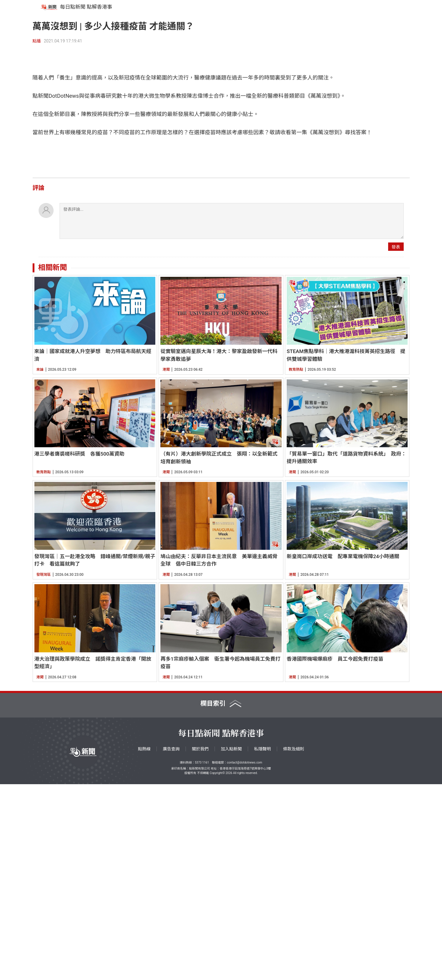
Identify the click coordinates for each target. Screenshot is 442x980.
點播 (37, 41)
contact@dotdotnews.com (244, 958)
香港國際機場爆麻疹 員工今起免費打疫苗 (335, 855)
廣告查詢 (171, 945)
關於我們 (200, 945)
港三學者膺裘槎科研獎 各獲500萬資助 (79, 650)
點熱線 (144, 945)
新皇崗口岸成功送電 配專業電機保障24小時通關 (343, 752)
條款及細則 (294, 945)
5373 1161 (202, 958)
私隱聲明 (262, 945)
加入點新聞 (231, 945)
